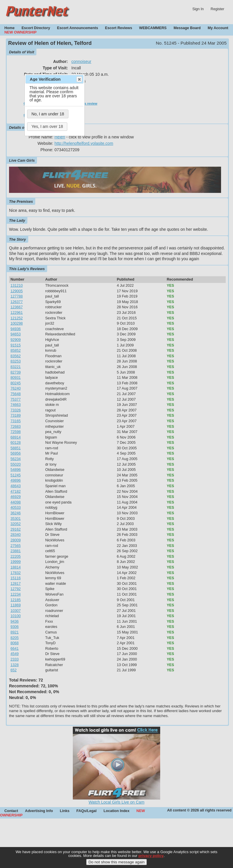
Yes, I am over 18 (47, 126)
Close (79, 79)
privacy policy (151, 860)
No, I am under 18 (48, 114)
